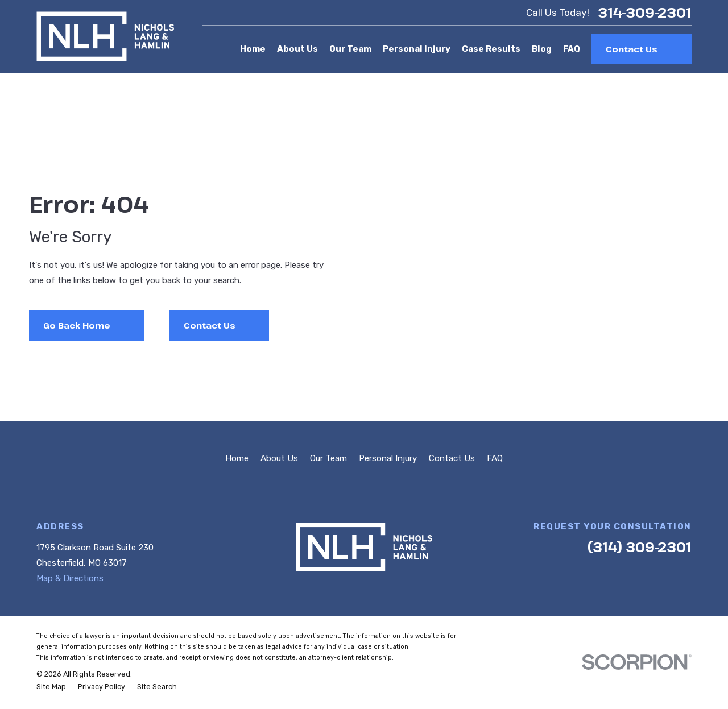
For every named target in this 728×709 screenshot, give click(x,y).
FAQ (495, 458)
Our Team (328, 458)
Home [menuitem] (253, 49)
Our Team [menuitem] (350, 49)
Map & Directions (70, 578)
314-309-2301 (645, 13)
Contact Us (452, 458)
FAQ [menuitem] (572, 49)
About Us (279, 458)
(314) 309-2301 (640, 547)
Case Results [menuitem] (491, 49)
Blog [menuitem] (542, 49)
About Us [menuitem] (297, 49)
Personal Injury (388, 458)
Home (237, 458)
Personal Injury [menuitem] (417, 49)
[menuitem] (51, 687)
